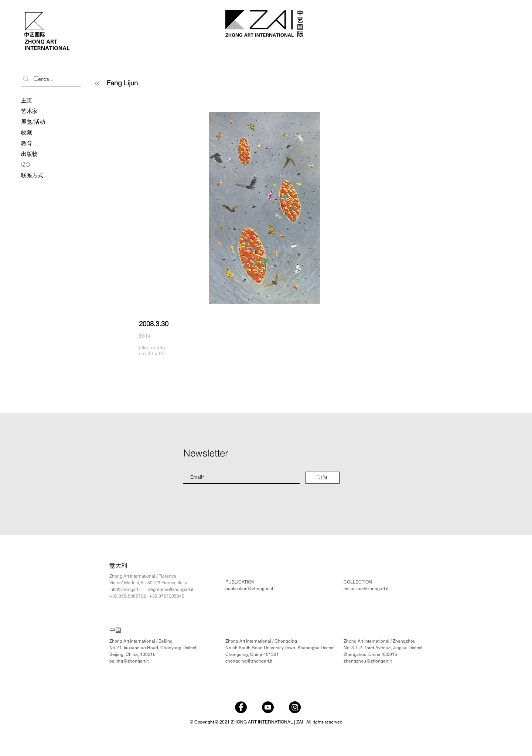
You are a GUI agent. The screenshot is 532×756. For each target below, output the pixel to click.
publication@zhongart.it (249, 589)
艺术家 (29, 111)
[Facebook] (241, 707)
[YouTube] (268, 707)
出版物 (29, 154)
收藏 (27, 133)
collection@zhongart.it (366, 589)
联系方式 (32, 175)
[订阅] (323, 478)
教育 (27, 143)
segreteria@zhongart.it (171, 589)
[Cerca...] (49, 79)
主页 (27, 100)
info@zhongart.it (125, 589)
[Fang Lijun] (150, 83)
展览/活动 (33, 122)
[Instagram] (295, 707)
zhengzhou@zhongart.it (368, 661)
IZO (26, 165)
